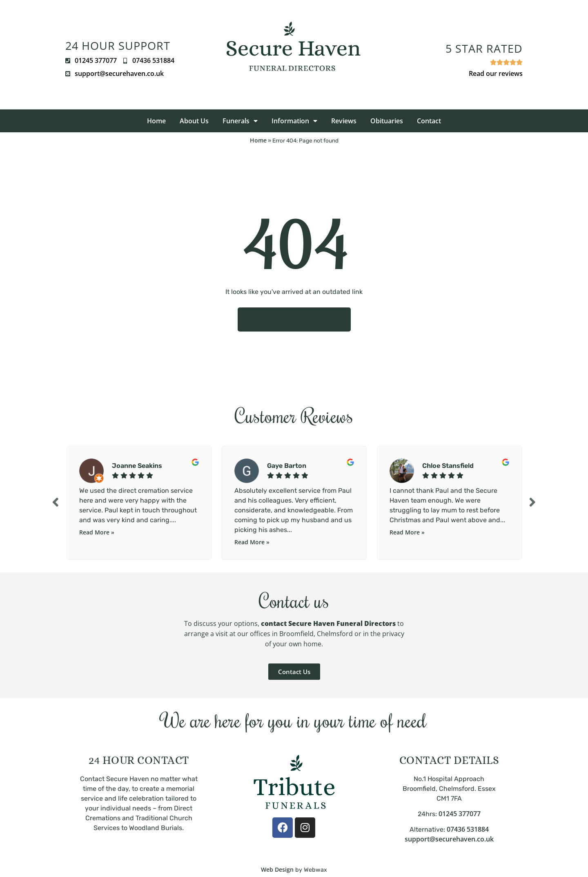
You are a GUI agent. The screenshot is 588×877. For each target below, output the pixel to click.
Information (294, 121)
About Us (194, 121)
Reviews (344, 121)
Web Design (277, 869)
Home (156, 121)
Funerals (240, 121)
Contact (429, 121)
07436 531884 (468, 829)
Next (533, 502)
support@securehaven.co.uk (449, 839)
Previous (55, 502)
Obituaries (387, 121)
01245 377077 (460, 814)
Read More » (97, 532)
